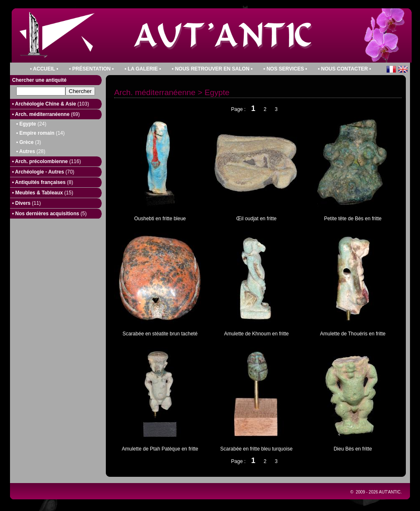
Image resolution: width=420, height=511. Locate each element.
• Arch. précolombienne (46, 161)
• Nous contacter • (345, 69)
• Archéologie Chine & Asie (51, 104)
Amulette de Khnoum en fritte (256, 334)
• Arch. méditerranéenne (46, 114)
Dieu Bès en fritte (353, 449)
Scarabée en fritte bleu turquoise (256, 449)
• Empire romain (40, 133)
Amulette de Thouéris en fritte (353, 334)
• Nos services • (285, 69)
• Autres (31, 151)
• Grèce (29, 142)
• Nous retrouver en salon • (212, 69)
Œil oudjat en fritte (256, 219)
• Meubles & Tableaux (43, 193)
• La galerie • (143, 69)
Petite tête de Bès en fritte (353, 219)
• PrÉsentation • (91, 69)
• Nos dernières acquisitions (49, 214)
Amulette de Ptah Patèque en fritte (160, 449)
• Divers (26, 203)
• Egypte (31, 124)
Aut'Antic (390, 492)
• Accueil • (44, 69)
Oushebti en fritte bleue (160, 219)
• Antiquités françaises (42, 182)
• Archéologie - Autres (43, 172)
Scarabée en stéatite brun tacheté (160, 334)
